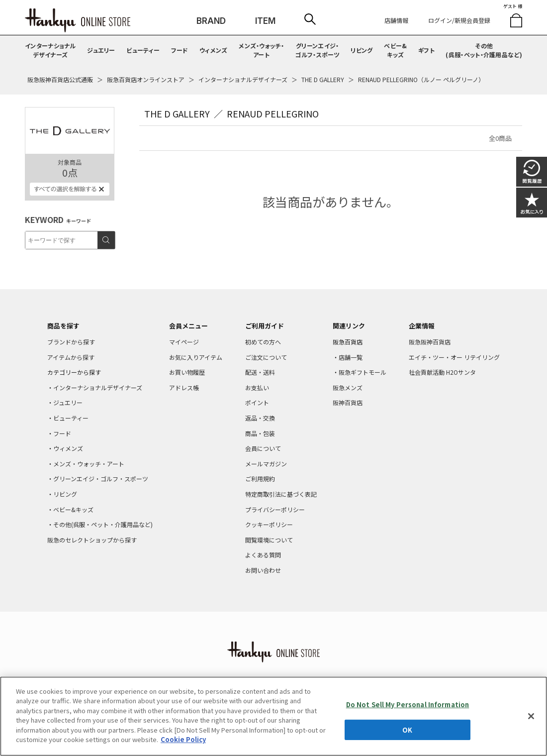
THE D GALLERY (323, 79)
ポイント (257, 402)
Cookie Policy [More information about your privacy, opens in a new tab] (183, 739)
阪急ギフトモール (363, 372)
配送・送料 (260, 372)
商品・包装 (260, 433)
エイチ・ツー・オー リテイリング (454, 357)
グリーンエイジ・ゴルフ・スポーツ (318, 50)
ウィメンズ (214, 50)
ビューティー (143, 50)
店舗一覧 (351, 357)
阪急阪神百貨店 (430, 342)
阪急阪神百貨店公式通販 (60, 79)
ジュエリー (101, 50)
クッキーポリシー (269, 524)
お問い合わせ (263, 570)
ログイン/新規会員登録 (459, 20)
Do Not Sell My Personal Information (408, 704)
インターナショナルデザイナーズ (50, 50)
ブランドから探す (71, 342)
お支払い (257, 387)
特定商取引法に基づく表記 (281, 494)
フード (180, 50)
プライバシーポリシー (275, 509)
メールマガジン (266, 464)
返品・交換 (260, 418)
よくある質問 (263, 555)
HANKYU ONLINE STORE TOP (78, 20)
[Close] (531, 716)
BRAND (211, 21)
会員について (263, 448)
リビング (362, 50)
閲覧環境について (269, 540)
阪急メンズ (348, 387)
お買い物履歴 (187, 372)
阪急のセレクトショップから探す (92, 540)
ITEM (265, 21)
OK (407, 729)
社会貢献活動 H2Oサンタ (442, 372)
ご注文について (266, 357)
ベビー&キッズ (395, 50)
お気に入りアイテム (196, 357)
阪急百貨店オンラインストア (146, 79)
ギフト (426, 50)
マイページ (184, 342)
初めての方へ (263, 342)
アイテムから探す (71, 357)
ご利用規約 (260, 479)
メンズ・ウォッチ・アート (261, 50)
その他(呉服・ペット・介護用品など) (484, 50)
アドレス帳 (184, 387)
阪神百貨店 (348, 402)
